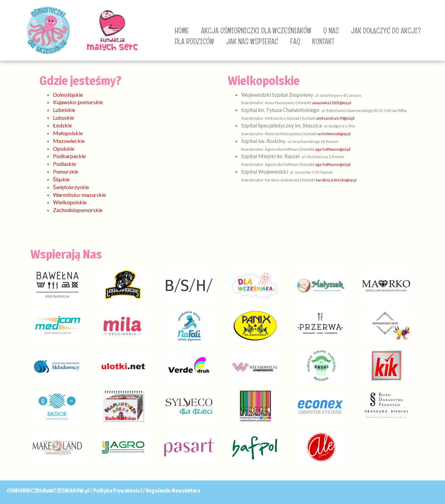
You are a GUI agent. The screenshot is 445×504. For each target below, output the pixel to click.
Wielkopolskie (70, 202)
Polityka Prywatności (118, 491)
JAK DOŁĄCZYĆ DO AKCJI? (386, 31)
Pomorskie (66, 171)
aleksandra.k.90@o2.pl (335, 118)
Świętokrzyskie (71, 187)
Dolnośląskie (68, 95)
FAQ (295, 41)
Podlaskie (64, 164)
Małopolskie (68, 133)
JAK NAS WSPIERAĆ (252, 41)
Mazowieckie (69, 141)
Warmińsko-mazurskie (79, 195)
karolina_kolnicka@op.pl (336, 180)
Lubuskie (63, 117)
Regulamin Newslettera (173, 491)
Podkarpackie (69, 156)
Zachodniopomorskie (78, 210)
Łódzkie (62, 125)
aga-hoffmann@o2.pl (333, 149)
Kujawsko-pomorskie (78, 102)
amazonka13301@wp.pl (332, 103)
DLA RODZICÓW (194, 41)
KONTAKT (323, 41)
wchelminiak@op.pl (334, 134)
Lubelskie (64, 110)
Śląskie (61, 179)
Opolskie (64, 149)
